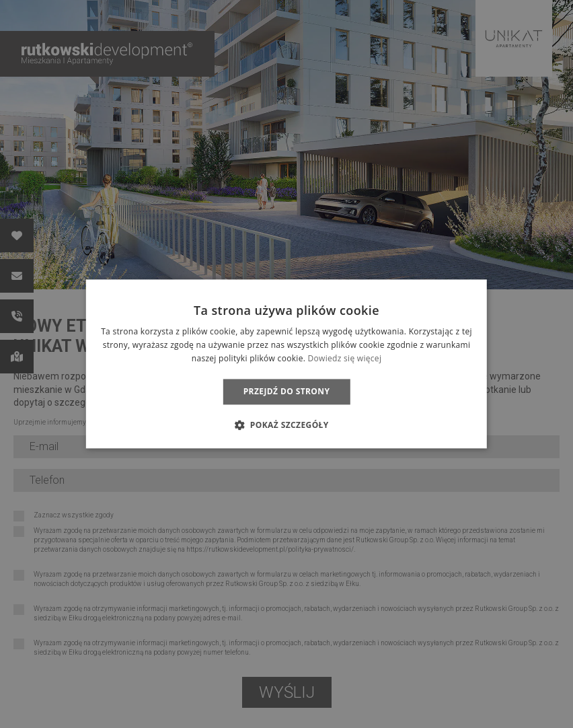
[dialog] (286, 364)
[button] (286, 425)
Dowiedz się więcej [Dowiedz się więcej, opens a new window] (345, 358)
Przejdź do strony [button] (287, 391)
